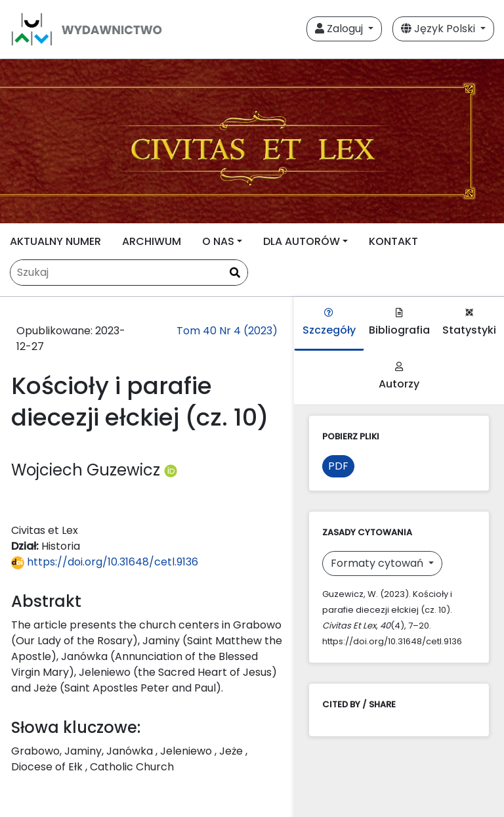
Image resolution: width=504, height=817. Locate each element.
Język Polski (439, 29)
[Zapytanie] (129, 273)
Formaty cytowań (378, 563)
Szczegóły (329, 323)
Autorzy (399, 377)
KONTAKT (393, 241)
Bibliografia (399, 323)
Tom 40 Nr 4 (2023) (227, 331)
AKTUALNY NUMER (55, 241)
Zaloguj (340, 29)
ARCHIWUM (152, 241)
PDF (338, 466)
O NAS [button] (218, 241)
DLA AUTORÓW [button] (302, 241)
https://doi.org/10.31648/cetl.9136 (105, 562)
